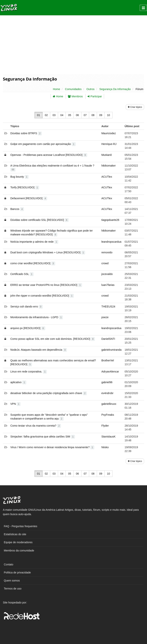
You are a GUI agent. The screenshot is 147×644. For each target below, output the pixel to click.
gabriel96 (107, 382)
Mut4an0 (107, 155)
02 (46, 115)
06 (77, 115)
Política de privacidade (17, 572)
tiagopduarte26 (110, 220)
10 (108, 115)
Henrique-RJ (109, 144)
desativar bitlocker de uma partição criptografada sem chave (49, 393)
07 (85, 115)
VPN (15, 404)
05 (70, 115)
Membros (75, 96)
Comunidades (73, 89)
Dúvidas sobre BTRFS (26, 133)
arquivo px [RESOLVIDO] (28, 328)
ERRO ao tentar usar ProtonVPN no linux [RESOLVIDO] (46, 285)
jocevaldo (107, 274)
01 (39, 115)
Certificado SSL (22, 274)
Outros (90, 89)
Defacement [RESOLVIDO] (29, 198)
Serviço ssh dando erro (27, 307)
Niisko (105, 447)
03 (54, 115)
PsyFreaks (108, 415)
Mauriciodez (109, 133)
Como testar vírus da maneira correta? (36, 426)
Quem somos (12, 581)
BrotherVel (108, 360)
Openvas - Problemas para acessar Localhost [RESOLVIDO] (49, 155)
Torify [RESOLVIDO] (25, 187)
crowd (105, 263)
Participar (95, 96)
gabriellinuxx (109, 404)
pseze (105, 317)
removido (107, 252)
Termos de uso (13, 589)
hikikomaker (109, 166)
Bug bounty (19, 177)
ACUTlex (107, 177)
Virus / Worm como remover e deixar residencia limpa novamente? (52, 447)
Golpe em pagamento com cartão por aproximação (43, 144)
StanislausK (108, 437)
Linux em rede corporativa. (29, 372)
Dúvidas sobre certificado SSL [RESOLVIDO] (39, 220)
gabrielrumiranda (111, 350)
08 (93, 115)
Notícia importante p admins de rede (34, 242)
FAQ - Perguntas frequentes (21, 526)
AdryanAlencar (110, 372)
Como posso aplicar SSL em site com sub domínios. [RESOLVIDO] (53, 339)
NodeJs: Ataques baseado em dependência (39, 350)
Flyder (105, 426)
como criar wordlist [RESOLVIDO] (33, 263)
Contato (9, 564)
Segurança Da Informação (115, 89)
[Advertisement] (73, 44)
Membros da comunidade (19, 550)
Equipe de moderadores (18, 542)
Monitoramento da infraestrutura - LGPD (37, 317)
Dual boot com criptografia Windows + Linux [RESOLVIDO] (48, 252)
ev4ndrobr (107, 393)
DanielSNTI (108, 339)
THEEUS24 (108, 307)
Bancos (17, 209)
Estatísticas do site (15, 534)
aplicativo (18, 382)
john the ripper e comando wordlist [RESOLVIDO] (42, 296)
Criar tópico (135, 107)
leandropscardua (111, 242)
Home (56, 89)
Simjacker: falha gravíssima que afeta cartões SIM (43, 437)
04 (62, 115)
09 (101, 115)
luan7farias (108, 285)
